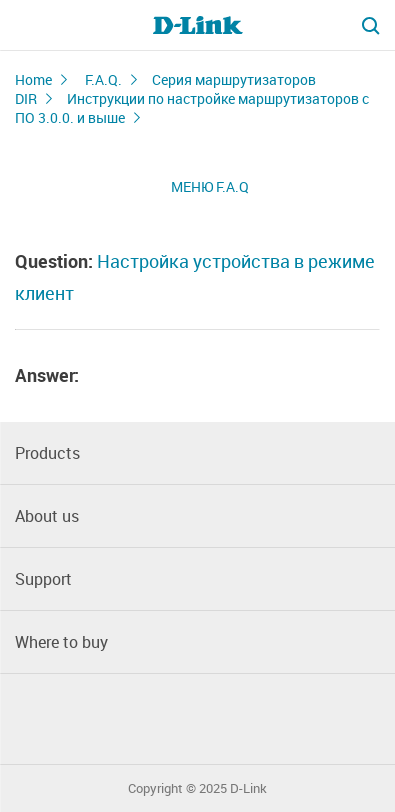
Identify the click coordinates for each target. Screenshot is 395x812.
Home (33, 79)
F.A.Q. (103, 79)
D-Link (248, 788)
